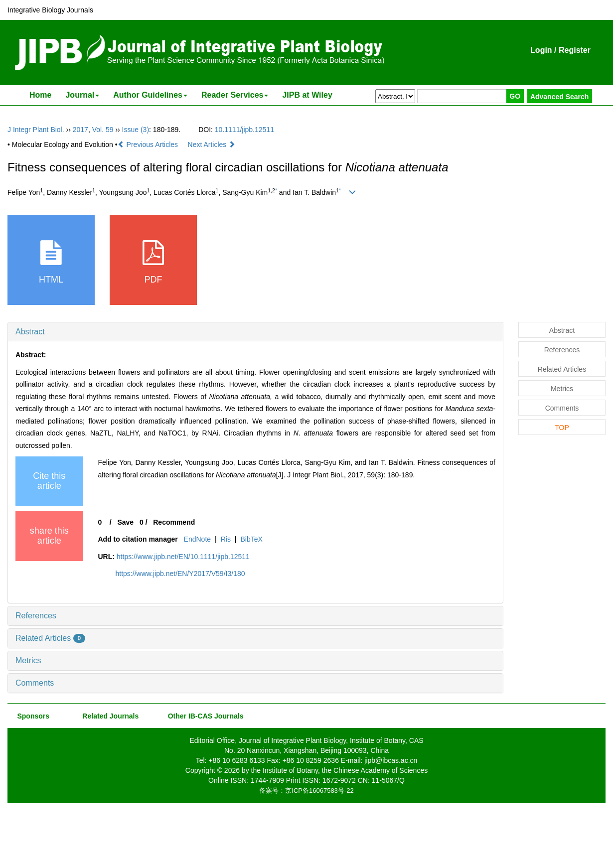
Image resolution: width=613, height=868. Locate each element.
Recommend (174, 522)
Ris (226, 539)
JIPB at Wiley (307, 95)
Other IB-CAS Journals (203, 716)
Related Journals (109, 716)
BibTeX (251, 539)
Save (125, 522)
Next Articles (212, 145)
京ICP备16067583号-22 (319, 791)
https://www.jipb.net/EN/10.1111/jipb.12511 (183, 557)
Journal (82, 95)
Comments (35, 683)
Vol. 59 (103, 130)
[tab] (255, 332)
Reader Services (235, 95)
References (36, 616)
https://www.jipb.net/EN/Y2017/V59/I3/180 (180, 574)
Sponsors (31, 716)
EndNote (197, 539)
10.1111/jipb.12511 (244, 130)
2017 (80, 130)
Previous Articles (149, 145)
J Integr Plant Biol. (36, 130)
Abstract (30, 332)
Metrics (28, 660)
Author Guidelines (150, 95)
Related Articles (50, 638)
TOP (562, 428)
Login (541, 50)
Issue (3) (136, 130)
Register (575, 50)
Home (40, 95)
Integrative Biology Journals (50, 10)
